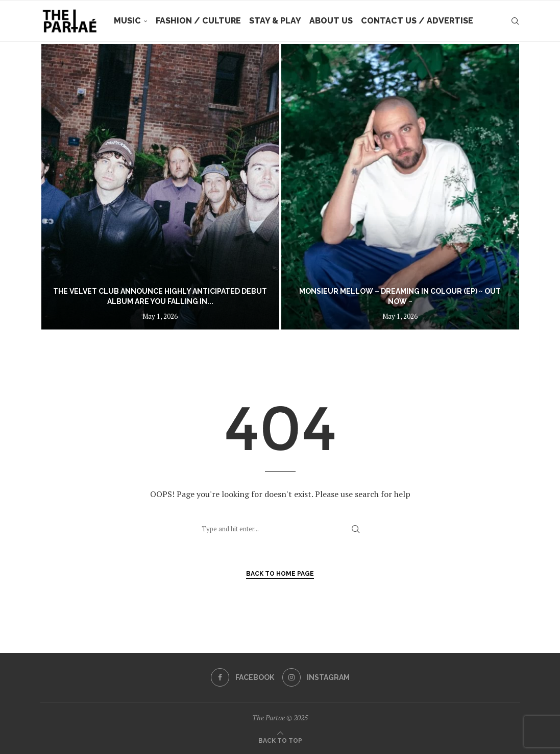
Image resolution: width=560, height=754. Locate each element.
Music (127, 21)
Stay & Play (275, 21)
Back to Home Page (280, 574)
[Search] (515, 21)
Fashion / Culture (198, 21)
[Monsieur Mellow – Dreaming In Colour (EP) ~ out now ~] (400, 187)
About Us (331, 21)
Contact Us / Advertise (417, 21)
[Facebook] (242, 677)
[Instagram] (316, 677)
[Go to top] (280, 740)
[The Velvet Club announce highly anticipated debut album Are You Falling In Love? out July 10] (160, 187)
